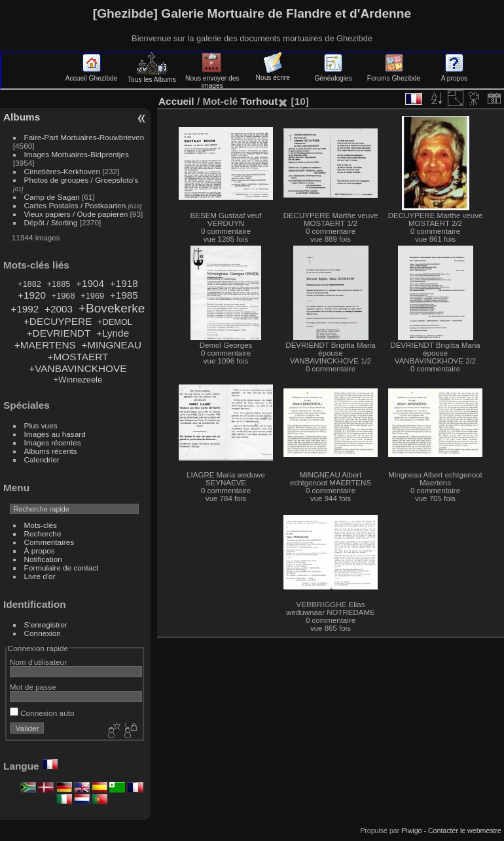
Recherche (43, 533)
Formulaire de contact (62, 568)
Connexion (43, 633)
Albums (22, 117)
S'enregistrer (46, 625)
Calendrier (42, 459)
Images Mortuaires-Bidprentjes (77, 154)
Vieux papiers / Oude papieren (76, 214)
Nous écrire (273, 74)
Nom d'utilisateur (38, 662)
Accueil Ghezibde (92, 75)
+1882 (29, 284)
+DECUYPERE (58, 321)
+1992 (25, 309)
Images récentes (53, 442)
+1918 (124, 283)
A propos (454, 75)
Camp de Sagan (52, 197)
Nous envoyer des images (212, 78)
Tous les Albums (152, 76)
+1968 (63, 296)
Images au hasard (55, 434)
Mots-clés (41, 525)
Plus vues (41, 425)
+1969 (92, 296)
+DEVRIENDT (59, 333)
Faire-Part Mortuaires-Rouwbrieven (84, 137)
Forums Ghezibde (394, 75)
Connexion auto (42, 713)
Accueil (176, 101)
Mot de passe (33, 687)
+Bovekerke (112, 308)
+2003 (59, 309)
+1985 (124, 295)
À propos (40, 551)
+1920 (32, 295)
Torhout (259, 101)
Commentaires (49, 542)
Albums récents (51, 451)
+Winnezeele (78, 380)
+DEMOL (115, 322)
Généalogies (333, 75)
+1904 (90, 283)
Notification (43, 559)
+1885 (58, 284)
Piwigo (411, 831)
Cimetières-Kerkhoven (62, 171)
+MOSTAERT (78, 357)
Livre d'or (40, 576)
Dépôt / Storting (51, 222)
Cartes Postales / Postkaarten (75, 205)
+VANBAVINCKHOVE (78, 368)
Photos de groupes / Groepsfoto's (81, 180)
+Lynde (113, 333)
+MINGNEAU (111, 345)
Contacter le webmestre (465, 831)
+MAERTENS (45, 345)
